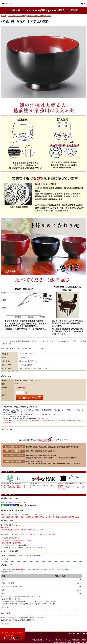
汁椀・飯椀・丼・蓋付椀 (16, 16)
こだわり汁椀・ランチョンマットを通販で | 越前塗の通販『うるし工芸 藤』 (43, 10)
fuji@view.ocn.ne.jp (27, 414)
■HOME (4, 16)
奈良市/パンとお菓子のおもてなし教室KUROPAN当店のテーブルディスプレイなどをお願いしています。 (72, 486)
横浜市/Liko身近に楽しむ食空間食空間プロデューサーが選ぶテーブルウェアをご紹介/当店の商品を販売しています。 (14, 485)
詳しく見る (6, 559)
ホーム (75, 634)
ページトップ (82, 634)
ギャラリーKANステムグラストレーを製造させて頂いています (43, 485)
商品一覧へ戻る (7, 429)
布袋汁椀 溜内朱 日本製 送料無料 (39, 16)
